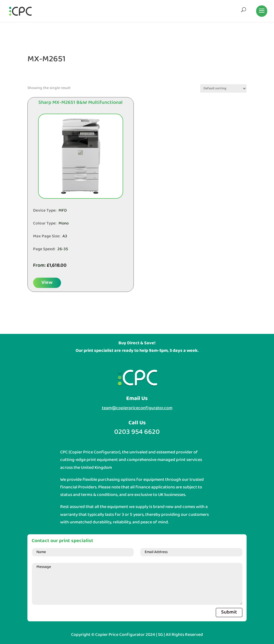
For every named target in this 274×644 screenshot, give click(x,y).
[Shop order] (223, 88)
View (47, 283)
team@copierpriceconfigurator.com (137, 408)
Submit (229, 612)
